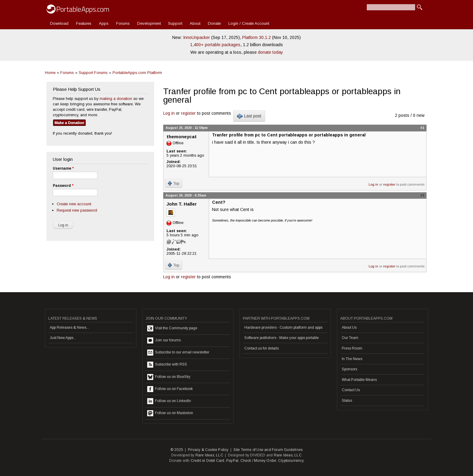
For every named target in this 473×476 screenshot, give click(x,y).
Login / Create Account (249, 23)
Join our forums (164, 340)
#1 (422, 128)
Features (84, 23)
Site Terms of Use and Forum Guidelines (268, 450)
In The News (352, 359)
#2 (422, 195)
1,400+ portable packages (215, 45)
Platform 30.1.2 (257, 37)
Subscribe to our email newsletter (178, 353)
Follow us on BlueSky (169, 377)
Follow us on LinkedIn (169, 401)
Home (50, 73)
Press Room (352, 348)
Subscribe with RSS (167, 365)
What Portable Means (359, 380)
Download (59, 23)
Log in (169, 113)
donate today (270, 52)
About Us (349, 327)
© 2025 (177, 450)
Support (175, 23)
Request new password (77, 210)
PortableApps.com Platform (137, 73)
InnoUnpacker (197, 37)
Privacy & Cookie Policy (208, 450)
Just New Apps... (63, 338)
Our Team (350, 338)
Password (63, 186)
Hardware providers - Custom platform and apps (283, 327)
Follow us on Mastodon (170, 413)
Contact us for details (262, 348)
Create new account (74, 204)
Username (63, 168)
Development (149, 23)
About (195, 23)
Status (347, 401)
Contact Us (351, 390)
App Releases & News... (69, 327)
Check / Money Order (258, 461)
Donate (214, 23)
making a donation (116, 99)
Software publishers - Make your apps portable (282, 338)
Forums (123, 23)
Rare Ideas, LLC (209, 455)
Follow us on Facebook (170, 389)
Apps (104, 23)
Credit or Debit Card (208, 461)
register (188, 113)
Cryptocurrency (291, 461)
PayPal (232, 461)
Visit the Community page (172, 328)
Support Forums (93, 73)
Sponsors (349, 369)
